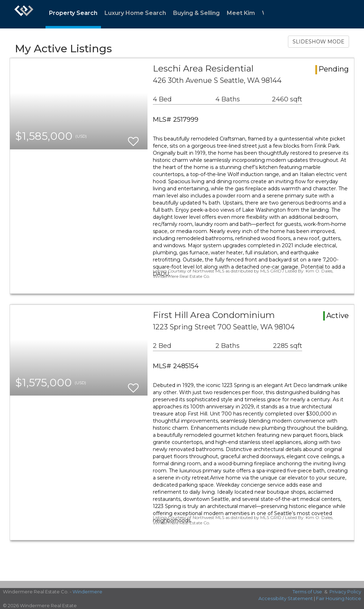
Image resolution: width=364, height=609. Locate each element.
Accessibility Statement (286, 598)
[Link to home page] (24, 14)
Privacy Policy (345, 592)
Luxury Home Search (135, 13)
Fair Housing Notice (339, 598)
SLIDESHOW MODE (318, 42)
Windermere (87, 592)
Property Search (73, 13)
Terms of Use (307, 592)
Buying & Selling (196, 13)
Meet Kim (241, 13)
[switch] (133, 138)
